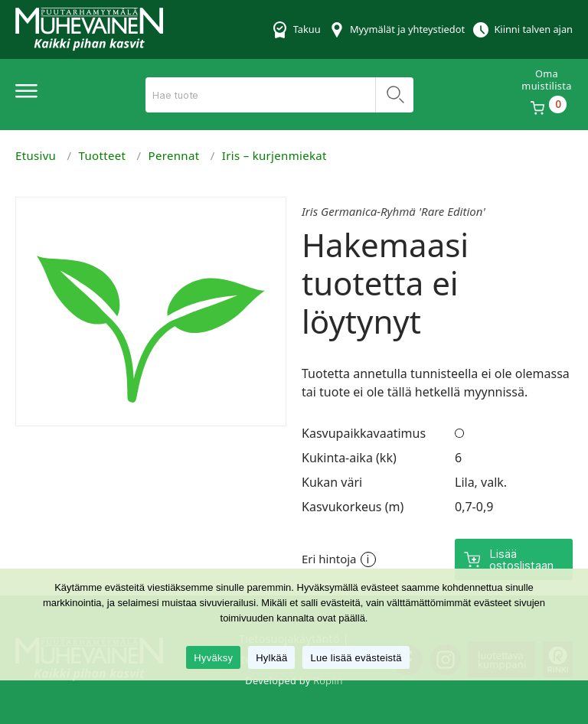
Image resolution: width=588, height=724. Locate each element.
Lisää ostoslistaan (521, 559)
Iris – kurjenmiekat (274, 155)
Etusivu (36, 155)
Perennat (174, 155)
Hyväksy (213, 658)
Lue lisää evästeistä (356, 658)
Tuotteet (103, 155)
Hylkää (271, 658)
